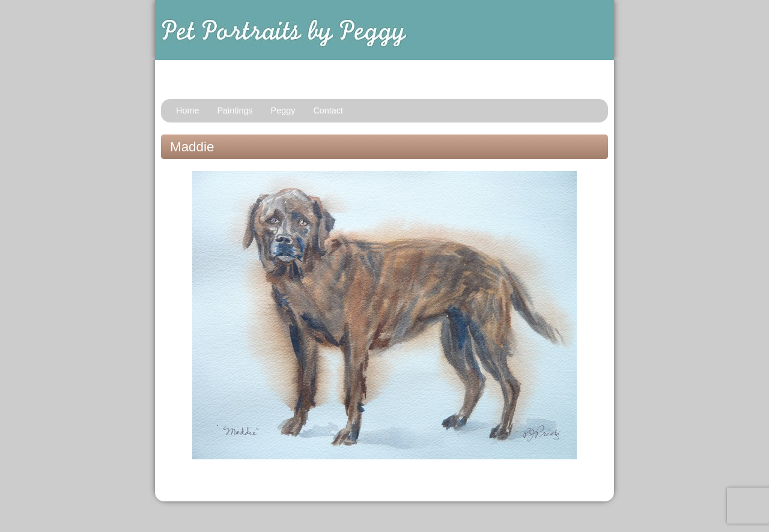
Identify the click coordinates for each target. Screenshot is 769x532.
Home (187, 110)
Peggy (283, 110)
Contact (328, 110)
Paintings (235, 110)
